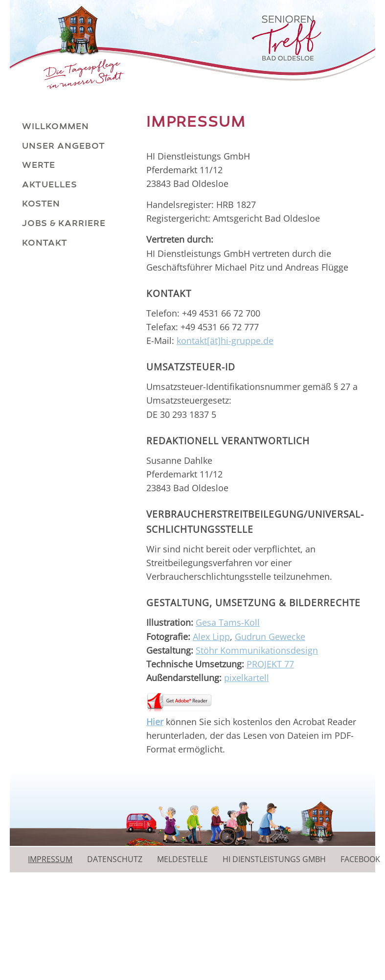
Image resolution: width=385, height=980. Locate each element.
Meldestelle (182, 859)
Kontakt (45, 243)
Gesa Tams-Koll (228, 622)
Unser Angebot (64, 146)
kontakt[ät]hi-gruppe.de (225, 341)
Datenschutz (115, 859)
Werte (39, 165)
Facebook (360, 859)
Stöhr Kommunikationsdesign (257, 650)
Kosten (41, 204)
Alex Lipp (211, 637)
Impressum (50, 859)
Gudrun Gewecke (270, 637)
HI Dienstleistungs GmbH (274, 859)
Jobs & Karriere (64, 223)
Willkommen (56, 126)
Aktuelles (50, 184)
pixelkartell (247, 678)
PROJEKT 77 (270, 664)
